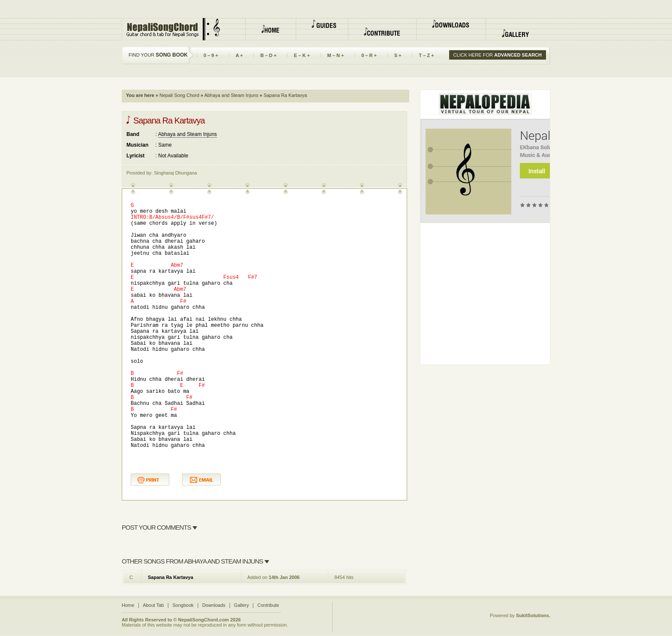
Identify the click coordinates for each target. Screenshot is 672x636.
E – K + (302, 55)
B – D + (268, 55)
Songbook (183, 605)
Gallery (241, 605)
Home (128, 605)
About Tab (153, 605)
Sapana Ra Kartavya (171, 577)
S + (398, 55)
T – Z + (426, 55)
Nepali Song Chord (179, 95)
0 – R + (369, 55)
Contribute (268, 605)
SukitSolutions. (533, 615)
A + (240, 55)
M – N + (336, 55)
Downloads (214, 605)
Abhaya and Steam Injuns (231, 95)
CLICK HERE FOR (498, 55)
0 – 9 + (211, 55)
